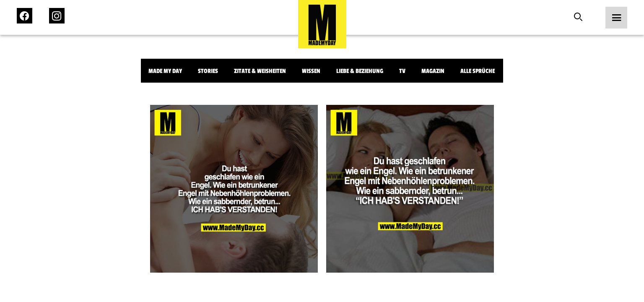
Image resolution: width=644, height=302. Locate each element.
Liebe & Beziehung (360, 71)
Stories (208, 71)
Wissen (311, 71)
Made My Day (165, 71)
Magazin (433, 71)
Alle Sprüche (478, 71)
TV (402, 71)
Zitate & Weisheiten (260, 71)
